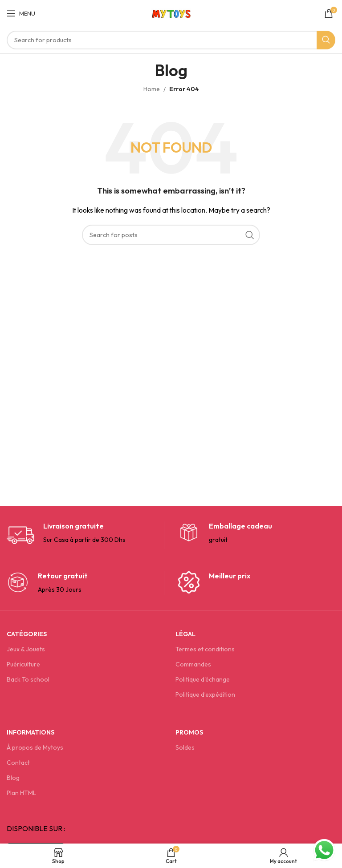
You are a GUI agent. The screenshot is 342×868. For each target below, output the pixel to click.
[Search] (171, 40)
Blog (13, 778)
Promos (189, 732)
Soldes (185, 747)
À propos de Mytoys (35, 747)
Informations (31, 732)
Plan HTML (21, 793)
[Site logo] (171, 12)
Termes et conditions (205, 649)
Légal (185, 634)
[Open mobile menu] (21, 13)
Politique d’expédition (205, 694)
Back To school (28, 679)
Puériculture (23, 664)
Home (152, 89)
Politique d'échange (203, 679)
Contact (18, 763)
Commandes (193, 664)
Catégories (27, 634)
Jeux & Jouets (26, 649)
